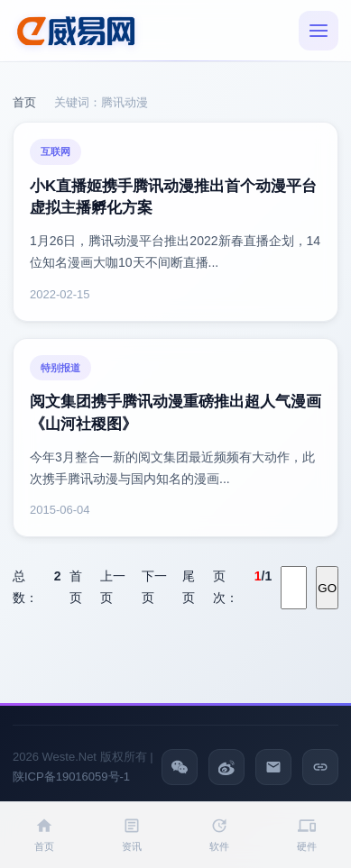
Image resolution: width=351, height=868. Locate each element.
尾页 (189, 587)
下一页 (154, 587)
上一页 (113, 587)
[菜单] (319, 31)
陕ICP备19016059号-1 (71, 777)
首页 (24, 102)
